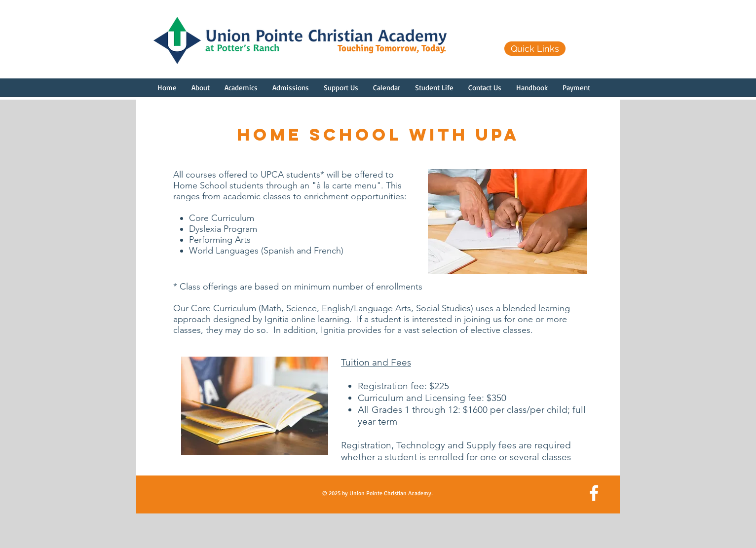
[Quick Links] (535, 49)
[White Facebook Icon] (594, 493)
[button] (201, 91)
